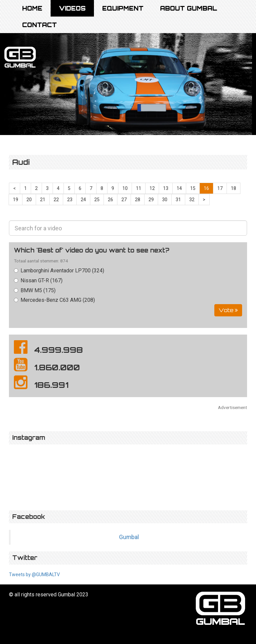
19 (16, 200)
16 (206, 188)
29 (151, 200)
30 (165, 200)
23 (70, 200)
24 (83, 200)
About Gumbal (189, 8)
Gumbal (129, 537)
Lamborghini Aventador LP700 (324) (59, 271)
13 (166, 188)
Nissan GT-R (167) (38, 280)
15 (193, 188)
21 (43, 200)
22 (56, 200)
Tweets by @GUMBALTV (34, 575)
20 (29, 200)
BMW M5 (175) (35, 290)
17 (220, 188)
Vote (228, 310)
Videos (72, 8)
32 (192, 200)
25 (97, 200)
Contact (40, 25)
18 (234, 188)
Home (32, 8)
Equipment (123, 8)
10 (125, 188)
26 (110, 200)
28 (138, 200)
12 (152, 188)
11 (139, 188)
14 (179, 188)
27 (124, 200)
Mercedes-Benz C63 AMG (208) (54, 300)
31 (178, 200)
